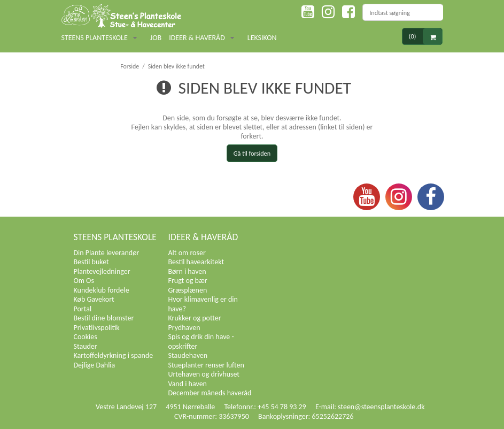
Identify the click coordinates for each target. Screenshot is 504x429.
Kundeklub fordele (102, 290)
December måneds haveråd (210, 393)
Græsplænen (188, 290)
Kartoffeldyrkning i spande (114, 355)
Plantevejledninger (102, 271)
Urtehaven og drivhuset (204, 374)
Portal (83, 309)
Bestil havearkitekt (196, 262)
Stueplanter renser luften (206, 365)
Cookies (86, 337)
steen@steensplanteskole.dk (381, 407)
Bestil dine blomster (104, 318)
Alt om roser (187, 253)
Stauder (86, 346)
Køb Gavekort (94, 299)
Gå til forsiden (252, 153)
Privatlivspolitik (97, 328)
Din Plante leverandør (107, 253)
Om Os (84, 281)
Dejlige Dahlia (95, 365)
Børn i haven (187, 271)
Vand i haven (188, 384)
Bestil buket (91, 262)
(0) (426, 37)
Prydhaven (184, 328)
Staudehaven (188, 355)
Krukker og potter (195, 318)
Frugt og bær (188, 281)
